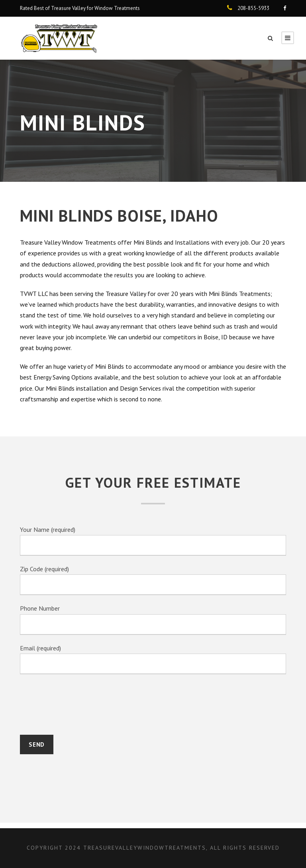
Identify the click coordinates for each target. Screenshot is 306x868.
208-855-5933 (253, 8)
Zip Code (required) (153, 579)
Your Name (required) (153, 541)
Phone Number (153, 618)
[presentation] (80, 705)
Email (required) (153, 656)
